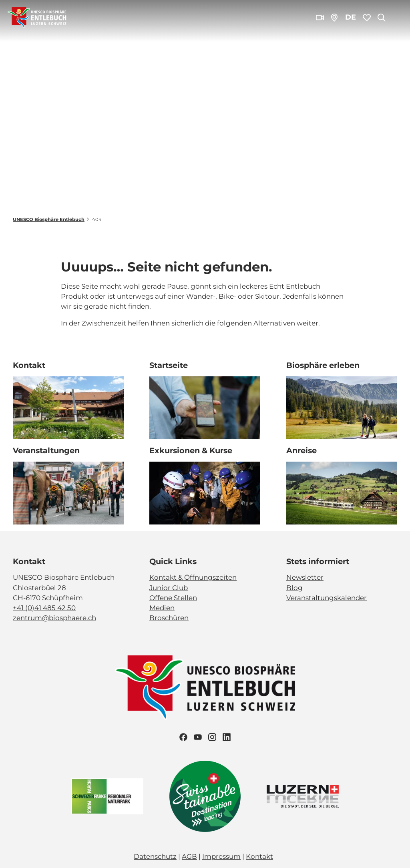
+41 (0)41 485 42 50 (44, 608)
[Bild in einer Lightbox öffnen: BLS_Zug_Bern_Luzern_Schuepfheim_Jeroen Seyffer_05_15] (342, 493)
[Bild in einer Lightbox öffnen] (205, 688)
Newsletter (305, 577)
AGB (189, 856)
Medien (162, 608)
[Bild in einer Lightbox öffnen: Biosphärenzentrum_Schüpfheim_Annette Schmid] (68, 408)
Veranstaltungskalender (327, 597)
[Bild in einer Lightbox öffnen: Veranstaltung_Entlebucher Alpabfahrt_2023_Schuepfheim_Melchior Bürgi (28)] (68, 493)
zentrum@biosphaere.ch (54, 618)
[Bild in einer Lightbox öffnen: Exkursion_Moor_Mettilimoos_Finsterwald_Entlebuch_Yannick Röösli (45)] (205, 408)
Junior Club (169, 587)
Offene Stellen (173, 597)
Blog (294, 587)
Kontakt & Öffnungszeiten (193, 577)
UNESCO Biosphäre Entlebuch (49, 219)
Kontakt (259, 856)
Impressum (221, 856)
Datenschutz (155, 856)
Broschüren (169, 618)
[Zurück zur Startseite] (37, 18)
